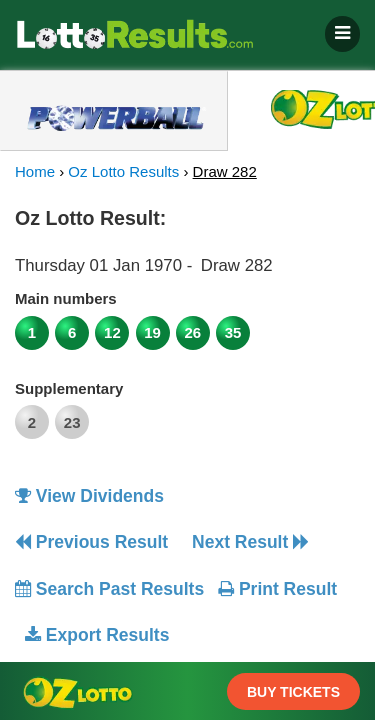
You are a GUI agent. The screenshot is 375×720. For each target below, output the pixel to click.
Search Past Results (109, 589)
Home (35, 171)
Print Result (277, 589)
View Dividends (89, 496)
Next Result (250, 542)
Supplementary (69, 388)
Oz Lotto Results (123, 171)
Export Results (97, 635)
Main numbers (66, 298)
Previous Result (91, 542)
